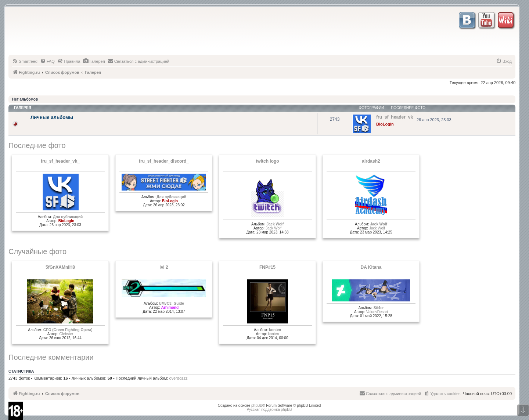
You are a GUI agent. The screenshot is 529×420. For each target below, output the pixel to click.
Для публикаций (68, 217)
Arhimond (170, 307)
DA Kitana (371, 267)
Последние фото (37, 145)
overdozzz (178, 378)
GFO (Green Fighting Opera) (68, 330)
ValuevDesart (377, 312)
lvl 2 (164, 267)
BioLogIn (385, 124)
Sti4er (379, 308)
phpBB (257, 405)
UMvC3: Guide (172, 303)
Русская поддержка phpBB (269, 410)
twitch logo (267, 161)
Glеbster (66, 334)
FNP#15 (267, 267)
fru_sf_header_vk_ (60, 161)
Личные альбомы (52, 117)
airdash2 (371, 161)
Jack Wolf (275, 224)
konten (275, 330)
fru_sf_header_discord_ (164, 161)
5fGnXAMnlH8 (60, 267)
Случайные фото (37, 251)
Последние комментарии (51, 357)
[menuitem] (25, 61)
